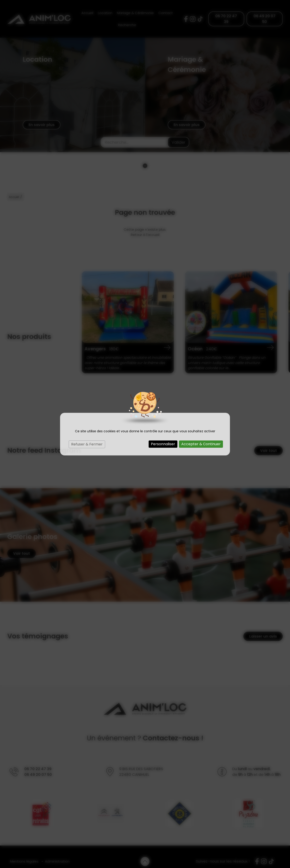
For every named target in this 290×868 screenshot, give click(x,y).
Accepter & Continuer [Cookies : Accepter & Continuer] (201, 444)
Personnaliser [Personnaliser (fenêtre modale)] (163, 444)
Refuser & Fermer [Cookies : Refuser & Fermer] (87, 444)
